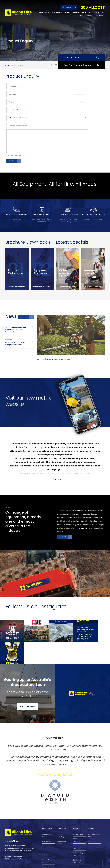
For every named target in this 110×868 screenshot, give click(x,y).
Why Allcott (47, 822)
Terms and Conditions (43, 865)
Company (13, 94)
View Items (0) (71, 7)
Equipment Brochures (62, 824)
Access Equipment (77, 821)
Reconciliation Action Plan (48, 842)
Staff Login (100, 16)
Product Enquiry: (15, 86)
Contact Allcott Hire (94, 816)
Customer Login (86, 16)
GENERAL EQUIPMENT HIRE (17, 214)
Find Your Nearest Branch (77, 65)
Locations (57, 13)
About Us (86, 13)
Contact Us (98, 13)
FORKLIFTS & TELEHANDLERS (93, 214)
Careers (75, 13)
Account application (47, 849)
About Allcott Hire (47, 816)
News (67, 13)
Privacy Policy (60, 865)
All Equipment (78, 815)
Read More (26, 687)
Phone (12, 102)
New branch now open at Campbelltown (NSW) (15, 344)
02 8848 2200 (17, 837)
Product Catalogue (62, 816)
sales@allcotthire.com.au (21, 840)
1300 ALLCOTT (92, 7)
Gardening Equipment (77, 842)
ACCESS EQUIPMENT (42, 214)
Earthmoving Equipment (78, 835)
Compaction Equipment (78, 828)
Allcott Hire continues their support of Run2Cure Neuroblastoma (16, 331)
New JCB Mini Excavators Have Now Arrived (53, 360)
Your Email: (13, 110)
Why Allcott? (62, 538)
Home (7, 65)
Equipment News (24, 318)
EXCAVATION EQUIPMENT (68, 214)
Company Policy (74, 865)
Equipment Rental (42, 13)
